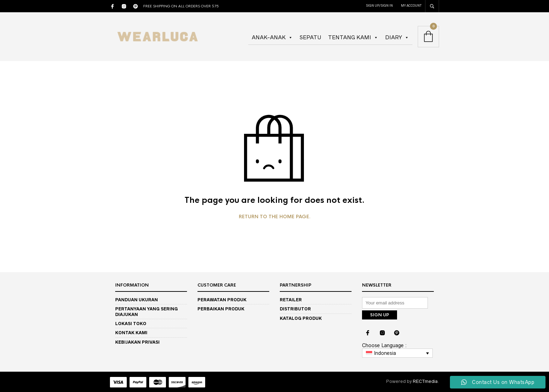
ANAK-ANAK (272, 37)
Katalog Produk (301, 318)
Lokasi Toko (131, 324)
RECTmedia (425, 381)
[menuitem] (397, 352)
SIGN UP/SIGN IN (379, 6)
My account (411, 6)
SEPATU (310, 37)
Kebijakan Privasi (137, 342)
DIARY (397, 37)
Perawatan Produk (222, 300)
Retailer (291, 300)
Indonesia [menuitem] (385, 352)
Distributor (295, 309)
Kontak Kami (131, 333)
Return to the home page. (275, 217)
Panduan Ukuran (137, 300)
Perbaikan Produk (221, 309)
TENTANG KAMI (353, 37)
